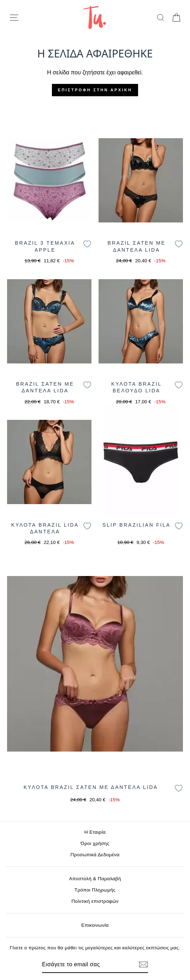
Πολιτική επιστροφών (95, 901)
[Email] (83, 964)
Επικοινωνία (95, 925)
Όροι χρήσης (95, 843)
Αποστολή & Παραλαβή (95, 879)
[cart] (176, 17)
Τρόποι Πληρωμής (95, 890)
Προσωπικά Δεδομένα (95, 855)
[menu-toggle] (14, 18)
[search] (161, 17)
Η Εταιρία (95, 832)
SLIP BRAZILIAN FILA (136, 525)
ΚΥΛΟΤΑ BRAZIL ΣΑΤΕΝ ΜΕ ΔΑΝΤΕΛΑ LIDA (91, 787)
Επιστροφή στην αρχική (95, 90)
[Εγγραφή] (143, 964)
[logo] (94, 17)
